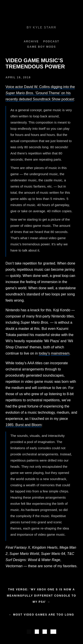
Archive (31, 41)
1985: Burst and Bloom (24, 425)
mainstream (60, 353)
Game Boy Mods (41, 47)
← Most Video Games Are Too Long (41, 615)
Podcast (51, 41)
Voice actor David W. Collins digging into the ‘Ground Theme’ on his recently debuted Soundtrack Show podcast (40, 93)
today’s (44, 353)
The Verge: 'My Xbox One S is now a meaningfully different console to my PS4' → (41, 596)
